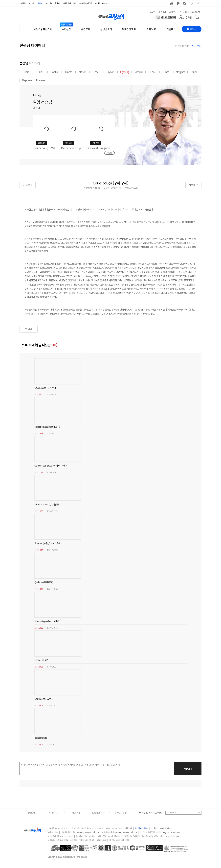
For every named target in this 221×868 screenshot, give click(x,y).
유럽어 (41, 3)
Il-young (125, 72)
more (109, 153)
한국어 (57, 3)
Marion (82, 72)
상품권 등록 (195, 12)
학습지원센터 (183, 46)
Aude (195, 72)
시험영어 (32, 3)
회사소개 (31, 813)
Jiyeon (111, 72)
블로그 (192, 3)
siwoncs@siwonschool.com (88, 832)
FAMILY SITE (173, 812)
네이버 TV (178, 3)
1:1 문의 (154, 828)
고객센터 (173, 12)
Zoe (96, 72)
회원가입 (162, 12)
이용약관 (128, 828)
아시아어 (49, 3)
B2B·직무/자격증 (86, 3)
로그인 (152, 12)
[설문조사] (166, 17)
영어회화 (23, 3)
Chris (166, 72)
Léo (152, 72)
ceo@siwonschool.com (171, 832)
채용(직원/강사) (98, 813)
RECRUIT (106, 3)
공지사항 (183, 12)
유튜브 (172, 3)
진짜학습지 (67, 3)
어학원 (97, 3)
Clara (26, 72)
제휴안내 (76, 813)
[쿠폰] (189, 17)
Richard (139, 72)
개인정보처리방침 (141, 828)
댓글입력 (188, 769)
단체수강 (53, 813)
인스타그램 (185, 3)
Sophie (55, 72)
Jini (41, 72)
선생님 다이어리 (196, 46)
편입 (75, 3)
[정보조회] (117, 836)
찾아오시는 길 (121, 813)
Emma (69, 72)
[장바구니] (197, 17)
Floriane (40, 80)
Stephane (27, 80)
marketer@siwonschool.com (126, 832)
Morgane (181, 72)
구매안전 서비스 (166, 828)
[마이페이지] (181, 17)
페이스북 (198, 3)
